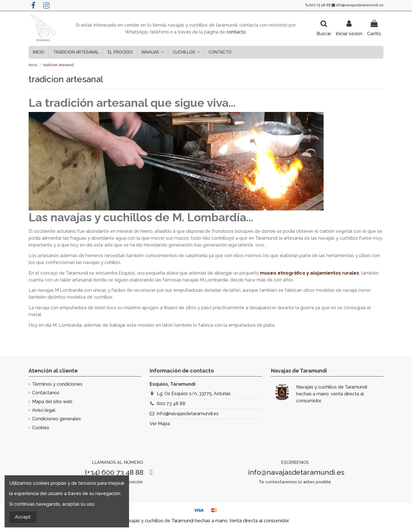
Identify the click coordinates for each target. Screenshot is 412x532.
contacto (236, 32)
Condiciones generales (57, 419)
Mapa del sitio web (52, 402)
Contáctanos (46, 393)
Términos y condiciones (57, 384)
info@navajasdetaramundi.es (360, 5)
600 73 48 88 (320, 5)
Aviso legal (44, 410)
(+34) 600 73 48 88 (114, 472)
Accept (23, 517)
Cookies (41, 428)
